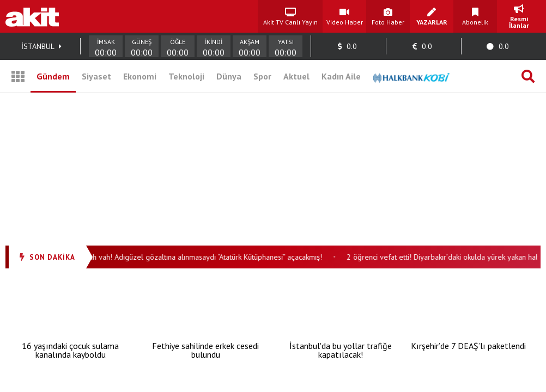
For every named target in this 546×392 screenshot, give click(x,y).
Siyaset (96, 76)
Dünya (229, 76)
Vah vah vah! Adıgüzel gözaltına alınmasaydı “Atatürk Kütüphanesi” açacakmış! (201, 257)
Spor (262, 76)
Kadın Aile (341, 76)
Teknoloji (186, 76)
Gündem (53, 76)
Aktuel (296, 76)
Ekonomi (140, 76)
